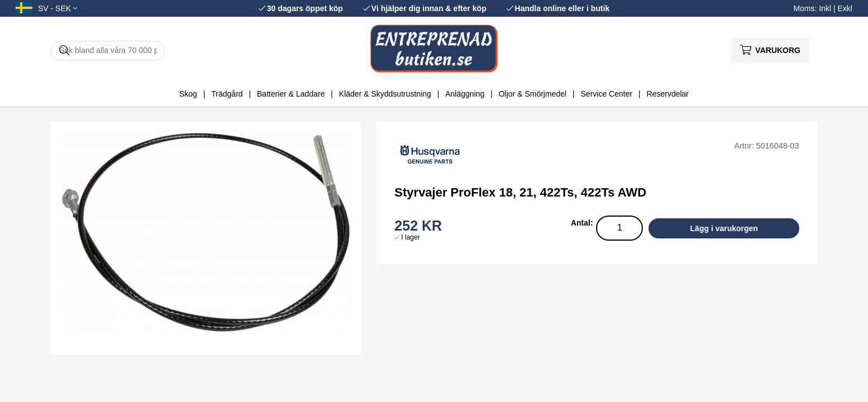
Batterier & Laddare (291, 94)
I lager (410, 237)
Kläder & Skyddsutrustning (385, 94)
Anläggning (465, 94)
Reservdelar (668, 94)
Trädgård (227, 94)
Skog (188, 94)
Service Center (607, 94)
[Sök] (108, 51)
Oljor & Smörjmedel (533, 94)
